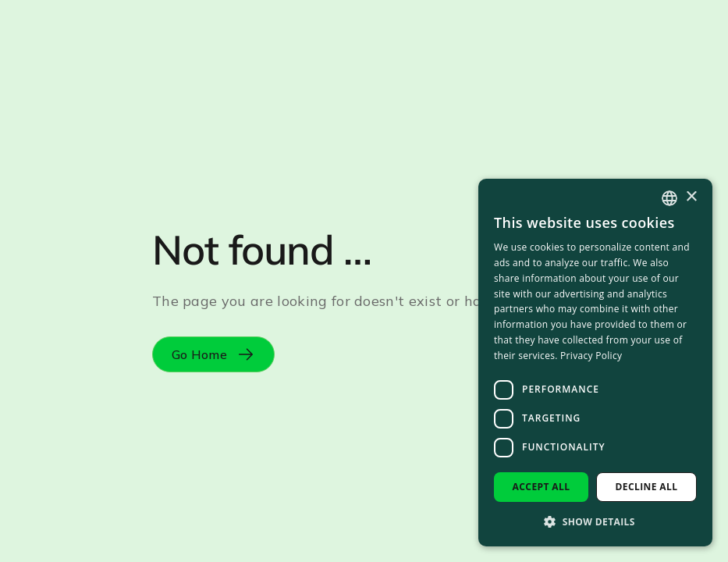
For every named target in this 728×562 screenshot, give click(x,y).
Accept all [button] (542, 487)
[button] (595, 521)
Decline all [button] (647, 487)
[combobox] (669, 198)
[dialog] (595, 363)
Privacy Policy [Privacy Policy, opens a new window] (591, 356)
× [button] (691, 197)
